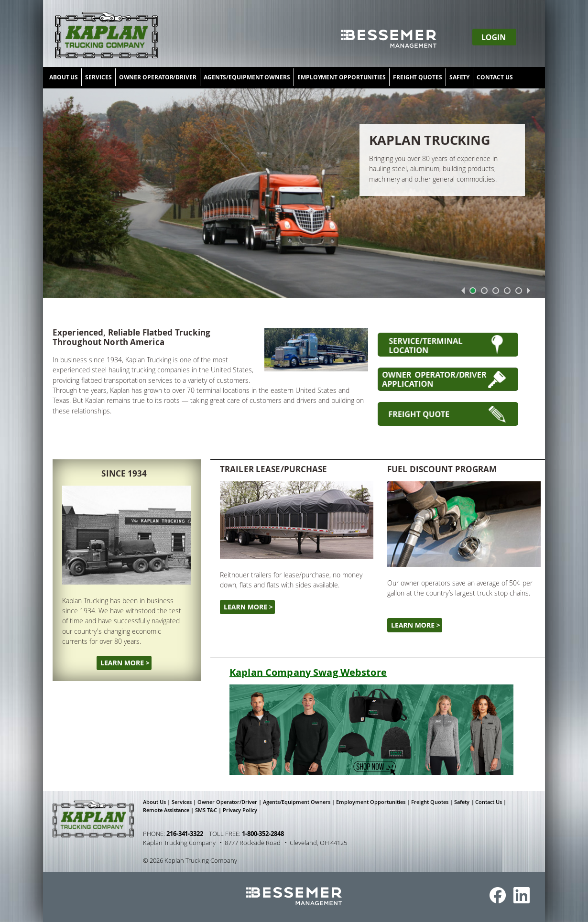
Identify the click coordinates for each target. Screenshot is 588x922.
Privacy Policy (240, 810)
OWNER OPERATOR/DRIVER (158, 77)
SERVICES (98, 77)
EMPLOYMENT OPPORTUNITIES (342, 77)
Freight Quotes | (433, 802)
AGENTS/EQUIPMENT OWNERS (247, 77)
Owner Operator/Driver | (230, 802)
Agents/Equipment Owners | (299, 802)
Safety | (465, 802)
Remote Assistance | (169, 810)
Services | (185, 802)
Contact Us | (491, 802)
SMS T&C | (209, 810)
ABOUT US (64, 77)
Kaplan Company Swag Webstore (308, 672)
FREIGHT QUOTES (418, 77)
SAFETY (460, 77)
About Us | (157, 802)
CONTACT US (495, 77)
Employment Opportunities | (374, 802)
